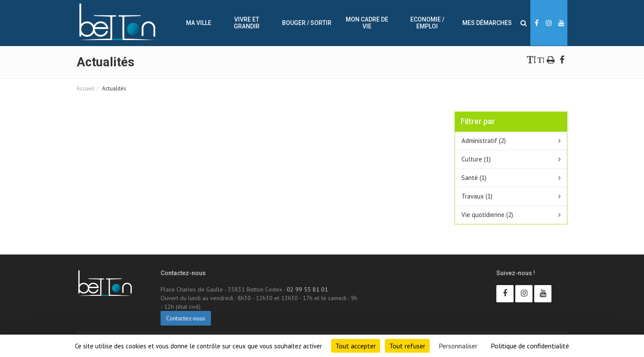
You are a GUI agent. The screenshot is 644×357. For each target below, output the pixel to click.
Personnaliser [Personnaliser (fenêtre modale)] (458, 346)
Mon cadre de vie (367, 23)
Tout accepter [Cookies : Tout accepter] (356, 346)
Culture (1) (476, 159)
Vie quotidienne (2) (487, 215)
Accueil (85, 88)
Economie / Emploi (427, 23)
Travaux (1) (477, 196)
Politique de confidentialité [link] (530, 346)
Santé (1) (474, 178)
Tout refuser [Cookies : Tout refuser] (407, 346)
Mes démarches (487, 23)
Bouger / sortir (307, 23)
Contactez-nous (186, 318)
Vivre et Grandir (247, 23)
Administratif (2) (484, 141)
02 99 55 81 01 (307, 289)
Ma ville (199, 23)
